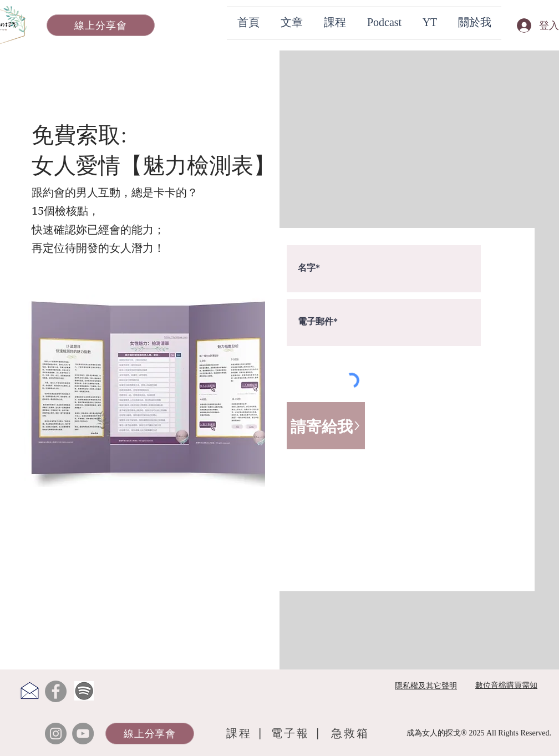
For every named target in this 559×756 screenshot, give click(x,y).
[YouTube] (83, 734)
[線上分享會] (101, 25)
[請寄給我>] (326, 426)
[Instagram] (56, 734)
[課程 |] (246, 734)
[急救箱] (350, 734)
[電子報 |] (298, 734)
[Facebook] (56, 691)
